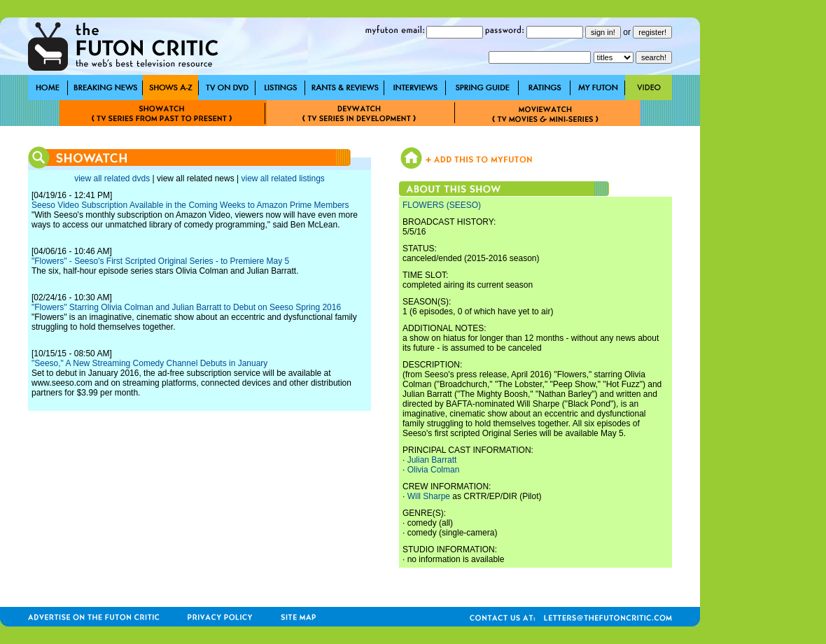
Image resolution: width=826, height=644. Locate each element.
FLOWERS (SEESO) (442, 205)
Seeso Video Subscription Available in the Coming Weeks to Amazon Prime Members (190, 205)
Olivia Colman (434, 470)
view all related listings (282, 178)
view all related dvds (112, 178)
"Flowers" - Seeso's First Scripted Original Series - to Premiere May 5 (160, 261)
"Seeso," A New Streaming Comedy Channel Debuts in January (149, 363)
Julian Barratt (432, 460)
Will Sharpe (429, 496)
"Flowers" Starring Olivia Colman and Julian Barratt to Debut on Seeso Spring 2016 (186, 307)
